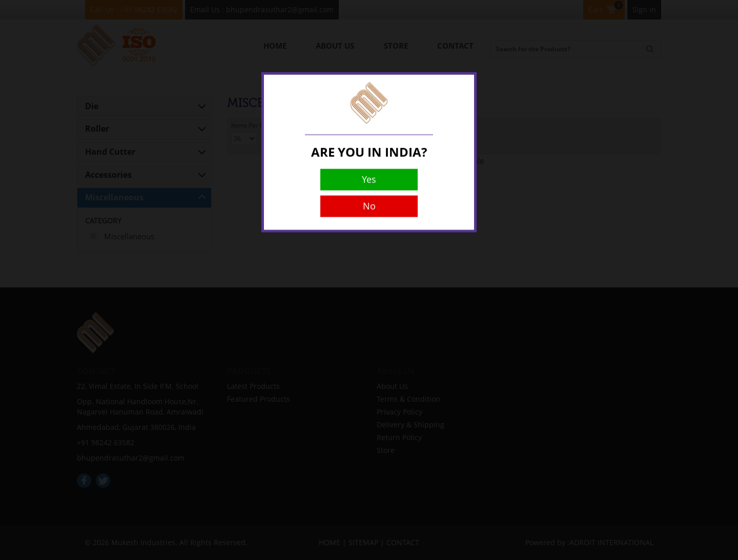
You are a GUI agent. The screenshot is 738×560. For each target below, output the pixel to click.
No (369, 193)
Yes (369, 166)
